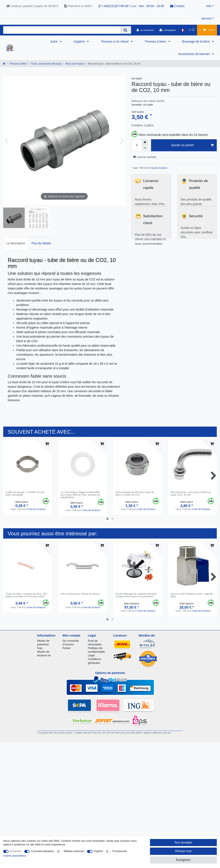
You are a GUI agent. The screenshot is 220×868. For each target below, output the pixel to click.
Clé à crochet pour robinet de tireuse (80, 594)
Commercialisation (43, 851)
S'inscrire (68, 644)
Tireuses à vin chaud (115, 41)
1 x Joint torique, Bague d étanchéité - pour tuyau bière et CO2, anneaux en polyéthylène (81, 495)
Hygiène (80, 41)
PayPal (98, 851)
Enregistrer (183, 860)
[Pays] (183, 30)
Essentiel (16, 851)
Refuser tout (183, 851)
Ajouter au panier (192, 145)
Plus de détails (41, 243)
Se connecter (71, 641)
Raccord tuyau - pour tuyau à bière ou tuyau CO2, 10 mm (191, 493)
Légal (91, 655)
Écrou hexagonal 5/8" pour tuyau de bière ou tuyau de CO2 (135, 493)
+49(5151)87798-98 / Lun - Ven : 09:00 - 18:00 (131, 6)
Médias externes (74, 851)
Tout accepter (183, 842)
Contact (177, 6)
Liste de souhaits (145, 157)
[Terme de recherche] (62, 30)
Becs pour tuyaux (75, 64)
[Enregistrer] (168, 30)
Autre (54, 41)
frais (40, 648)
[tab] (16, 243)
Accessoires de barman (194, 54)
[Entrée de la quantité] (137, 145)
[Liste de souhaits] (192, 30)
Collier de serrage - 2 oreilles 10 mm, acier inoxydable (25, 493)
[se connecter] (145, 30)
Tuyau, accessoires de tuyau (46, 64)
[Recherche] (125, 30)
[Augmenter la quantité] (145, 142)
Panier (66, 648)
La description (16, 243)
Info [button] (209, 6)
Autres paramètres (15, 856)
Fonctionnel (120, 851)
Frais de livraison (158, 168)
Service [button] (206, 18)
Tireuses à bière (156, 41)
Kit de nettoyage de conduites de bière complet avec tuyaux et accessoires (136, 595)
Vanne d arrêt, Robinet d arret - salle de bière (192, 595)
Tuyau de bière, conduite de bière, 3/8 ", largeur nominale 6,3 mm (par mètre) (27, 595)
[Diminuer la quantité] (145, 148)
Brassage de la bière (196, 41)
